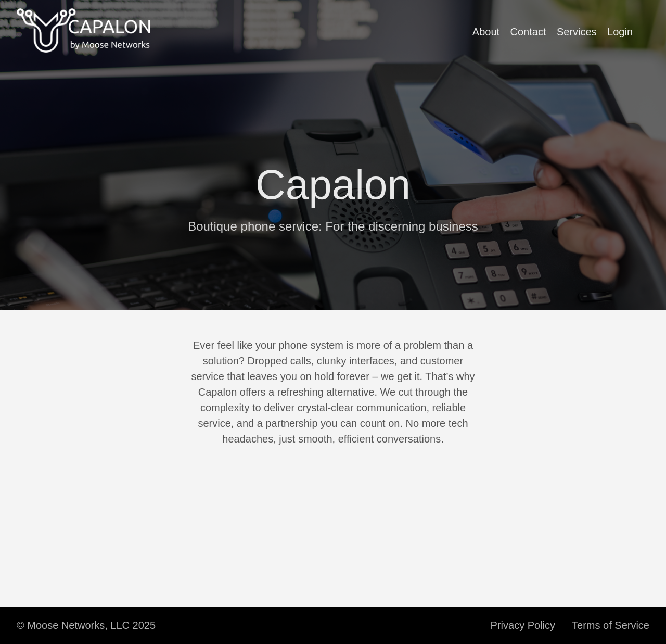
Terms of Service (611, 625)
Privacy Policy (523, 625)
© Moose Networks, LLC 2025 (86, 625)
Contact (528, 32)
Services (577, 32)
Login (620, 32)
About (486, 32)
